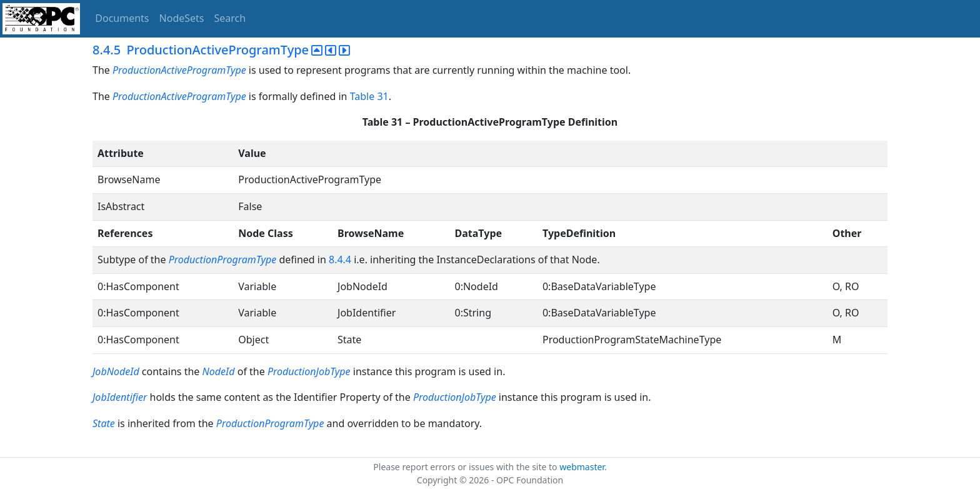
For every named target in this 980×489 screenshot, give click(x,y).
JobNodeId (116, 371)
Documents (122, 18)
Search (230, 18)
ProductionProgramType (223, 260)
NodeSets (182, 18)
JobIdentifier (120, 397)
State (104, 423)
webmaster (582, 467)
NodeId (219, 371)
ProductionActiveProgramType (179, 70)
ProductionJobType (309, 371)
